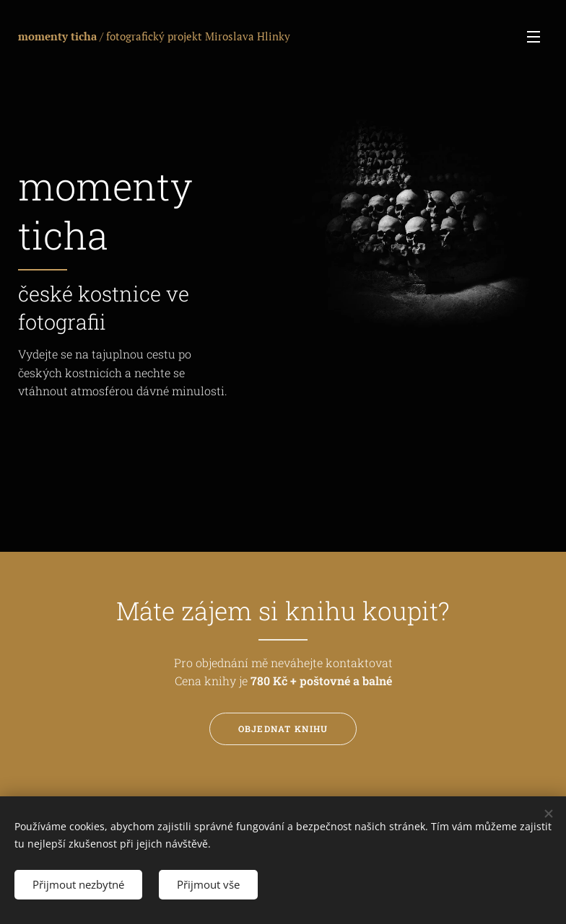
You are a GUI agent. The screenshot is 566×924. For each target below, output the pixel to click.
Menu (534, 37)
